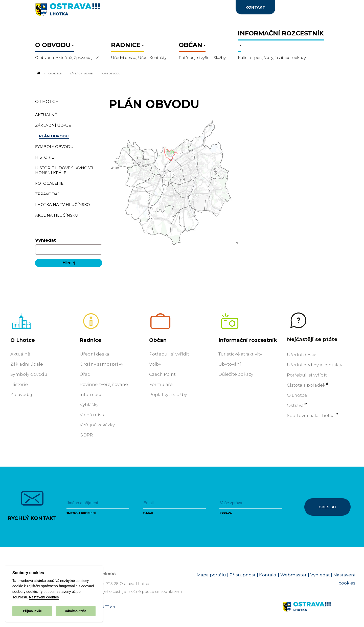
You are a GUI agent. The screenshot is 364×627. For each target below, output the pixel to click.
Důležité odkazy (236, 374)
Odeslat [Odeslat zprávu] (328, 507)
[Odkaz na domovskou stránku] (38, 73)
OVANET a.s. (104, 607)
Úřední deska (94, 354)
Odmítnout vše (76, 611)
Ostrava (295, 405)
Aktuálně (20, 354)
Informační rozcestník (248, 340)
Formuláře (161, 384)
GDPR (86, 435)
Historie (19, 384)
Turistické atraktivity (240, 354)
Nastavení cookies (44, 597)
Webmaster (293, 575)
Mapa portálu (211, 575)
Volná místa (93, 415)
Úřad (85, 374)
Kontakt (268, 575)
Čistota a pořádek (306, 385)
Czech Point (162, 374)
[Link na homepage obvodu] (319, 613)
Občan (158, 340)
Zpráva (226, 513)
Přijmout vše (32, 611)
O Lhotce (55, 73)
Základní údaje (81, 73)
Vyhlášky (89, 405)
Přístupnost (243, 575)
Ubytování (230, 364)
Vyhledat (45, 240)
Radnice (90, 340)
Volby (155, 364)
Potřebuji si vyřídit (169, 354)
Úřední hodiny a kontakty (315, 365)
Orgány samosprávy (101, 364)
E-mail (148, 513)
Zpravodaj (21, 394)
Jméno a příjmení (81, 513)
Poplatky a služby (168, 394)
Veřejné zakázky (97, 425)
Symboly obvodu (29, 374)
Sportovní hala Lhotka (311, 415)
